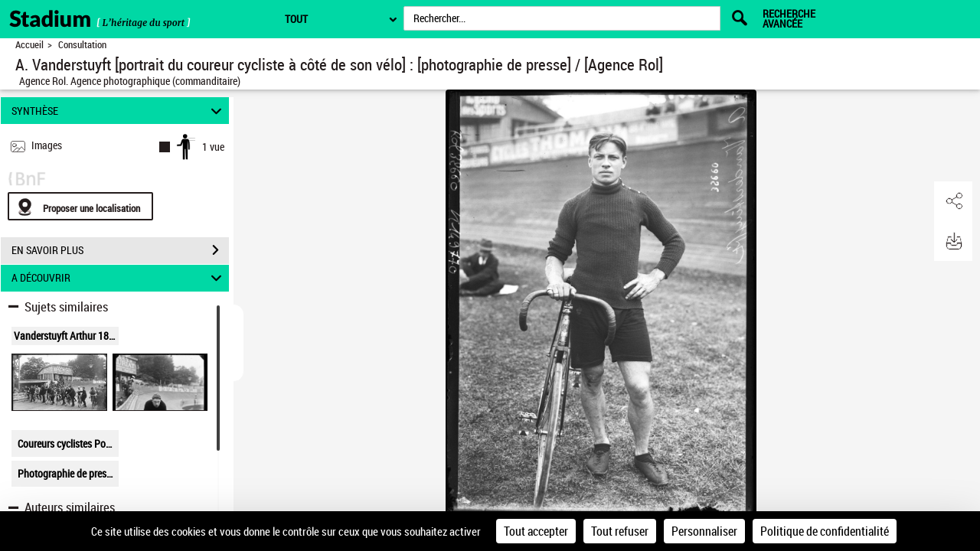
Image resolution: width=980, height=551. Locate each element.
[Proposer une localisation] (80, 206)
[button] (953, 201)
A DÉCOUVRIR (119, 278)
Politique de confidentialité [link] (825, 531)
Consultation (82, 45)
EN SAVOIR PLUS (120, 250)
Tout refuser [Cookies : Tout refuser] (620, 531)
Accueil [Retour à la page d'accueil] (29, 45)
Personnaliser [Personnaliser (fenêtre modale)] (704, 531)
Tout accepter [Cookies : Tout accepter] (536, 531)
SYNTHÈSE (119, 111)
